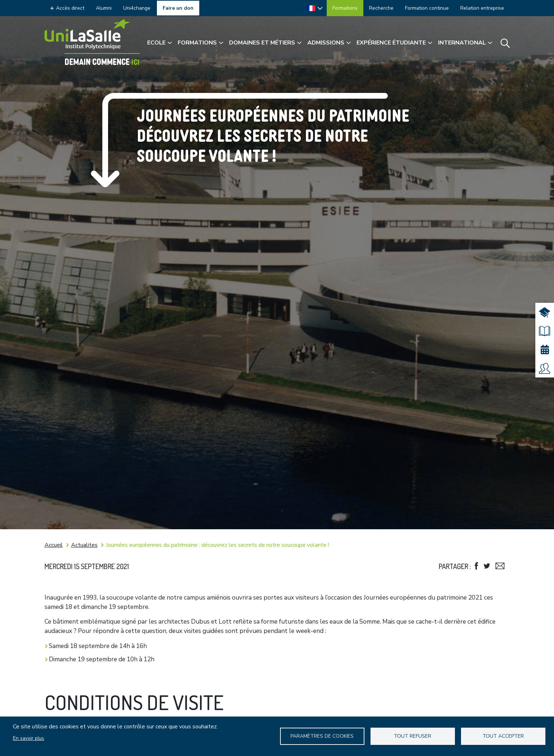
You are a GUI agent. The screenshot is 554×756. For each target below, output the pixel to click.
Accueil (54, 545)
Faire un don (178, 8)
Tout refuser (413, 736)
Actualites (84, 545)
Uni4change (137, 8)
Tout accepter (503, 736)
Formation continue (427, 8)
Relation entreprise (482, 8)
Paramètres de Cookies (322, 736)
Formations (345, 8)
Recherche (381, 8)
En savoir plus (29, 738)
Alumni (104, 8)
